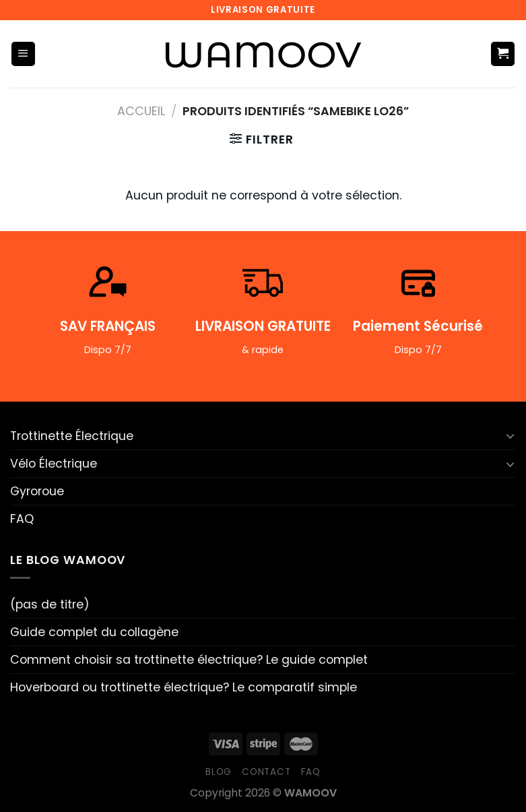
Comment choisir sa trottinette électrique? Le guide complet (189, 660)
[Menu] (23, 54)
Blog (219, 772)
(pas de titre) (50, 604)
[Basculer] (510, 436)
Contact (266, 772)
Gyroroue (37, 491)
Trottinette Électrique (72, 436)
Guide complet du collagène (94, 632)
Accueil (141, 111)
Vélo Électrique (54, 464)
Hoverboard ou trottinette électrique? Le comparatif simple (184, 687)
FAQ (22, 519)
